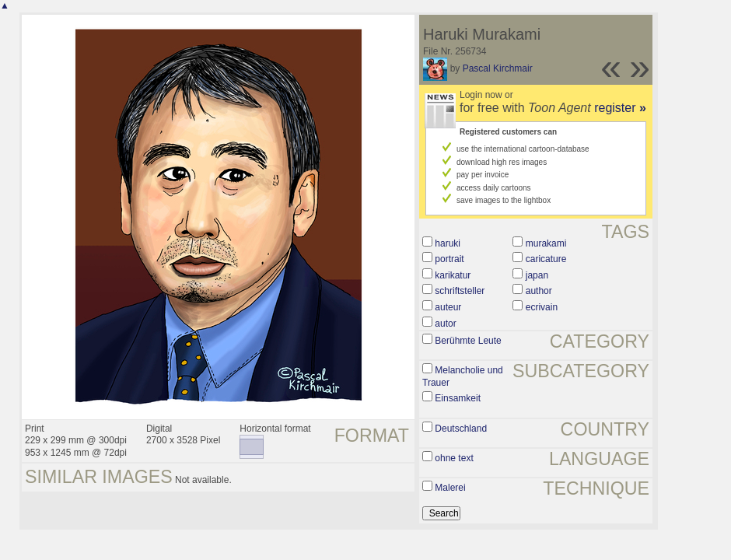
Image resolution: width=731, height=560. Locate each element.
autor (445, 324)
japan (537, 275)
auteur (448, 307)
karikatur (453, 275)
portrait (449, 259)
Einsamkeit (458, 398)
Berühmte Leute (468, 341)
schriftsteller (460, 291)
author (539, 291)
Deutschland (461, 429)
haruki (448, 243)
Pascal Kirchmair (498, 68)
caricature (546, 259)
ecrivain (542, 307)
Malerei (450, 488)
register (620, 108)
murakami (546, 243)
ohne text (454, 458)
